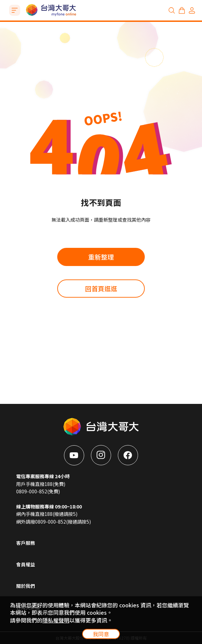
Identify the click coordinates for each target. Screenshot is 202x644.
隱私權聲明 (56, 620)
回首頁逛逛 (101, 288)
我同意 (101, 634)
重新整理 (101, 257)
